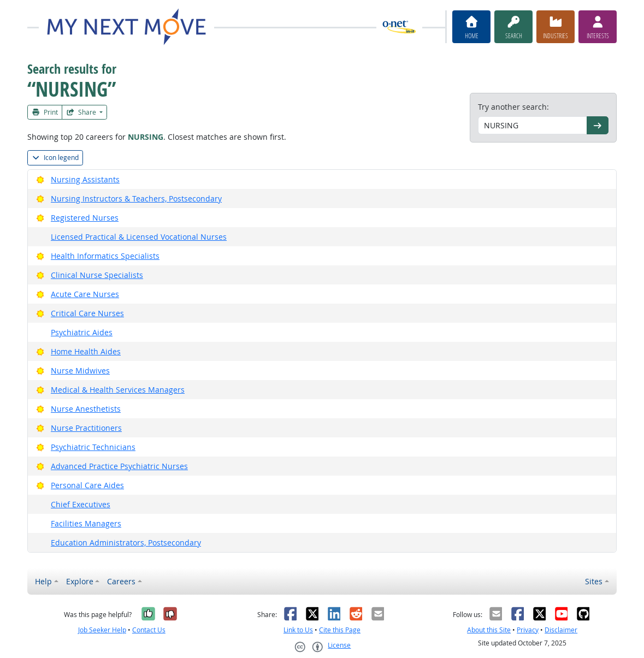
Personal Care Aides (87, 485)
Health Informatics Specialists (105, 256)
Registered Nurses (85, 218)
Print (45, 112)
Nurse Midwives (80, 371)
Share (82, 112)
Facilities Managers (86, 523)
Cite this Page (340, 630)
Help (43, 581)
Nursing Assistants (85, 179)
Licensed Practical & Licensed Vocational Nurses (139, 237)
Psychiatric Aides (82, 332)
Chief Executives (81, 504)
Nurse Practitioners (86, 428)
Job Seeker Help (102, 630)
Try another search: (513, 107)
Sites (594, 581)
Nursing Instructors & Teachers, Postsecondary (136, 198)
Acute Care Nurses (85, 294)
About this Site (489, 630)
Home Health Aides (86, 351)
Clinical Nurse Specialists (97, 275)
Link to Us (298, 630)
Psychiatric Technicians (93, 447)
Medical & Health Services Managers (118, 390)
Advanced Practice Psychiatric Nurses (119, 466)
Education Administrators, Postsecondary (126, 543)
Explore (80, 581)
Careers (121, 581)
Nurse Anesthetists (86, 409)
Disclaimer (561, 630)
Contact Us (149, 630)
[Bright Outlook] (40, 179)
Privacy (528, 630)
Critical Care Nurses (87, 313)
